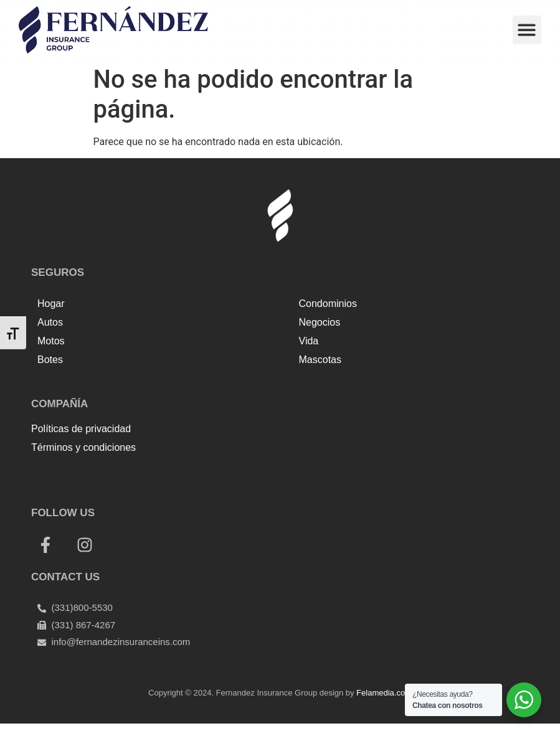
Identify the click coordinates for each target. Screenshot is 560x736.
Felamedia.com (384, 693)
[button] (527, 30)
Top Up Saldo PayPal (77, 475)
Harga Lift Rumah (265, 475)
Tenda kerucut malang (174, 475)
